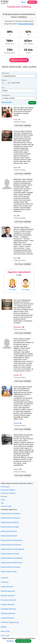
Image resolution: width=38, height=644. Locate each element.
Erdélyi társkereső (7, 587)
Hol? (3, 88)
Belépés (23, 2)
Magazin (4, 627)
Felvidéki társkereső (8, 605)
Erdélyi (5, 2)
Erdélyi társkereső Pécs (9, 531)
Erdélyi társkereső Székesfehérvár (13, 549)
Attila (15, 168)
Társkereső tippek (6, 506)
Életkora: (4, 80)
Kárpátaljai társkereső (8, 609)
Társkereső (5, 582)
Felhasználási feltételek (8, 490)
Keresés (32, 103)
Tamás (16, 469)
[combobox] (19, 91)
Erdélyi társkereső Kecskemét (11, 545)
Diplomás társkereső (8, 596)
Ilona (15, 120)
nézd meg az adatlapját (23, 125)
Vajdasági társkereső (8, 613)
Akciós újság (5, 631)
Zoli (15, 216)
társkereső (4, 578)
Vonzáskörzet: (6, 95)
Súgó (2, 503)
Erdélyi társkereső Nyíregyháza (11, 540)
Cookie (3, 500)
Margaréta (17, 327)
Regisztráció (32, 2)
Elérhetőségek (5, 487)
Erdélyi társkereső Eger (9, 572)
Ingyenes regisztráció (19, 60)
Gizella (16, 375)
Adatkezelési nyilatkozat (8, 493)
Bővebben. (10, 641)
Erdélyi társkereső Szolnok (10, 554)
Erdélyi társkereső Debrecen (11, 518)
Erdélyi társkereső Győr (9, 536)
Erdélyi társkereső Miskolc (10, 522)
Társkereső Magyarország (10, 622)
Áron (15, 258)
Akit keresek (5, 73)
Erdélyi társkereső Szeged (10, 527)
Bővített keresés (7, 102)
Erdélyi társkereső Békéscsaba (11, 563)
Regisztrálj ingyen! (26, 24)
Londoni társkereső (7, 618)
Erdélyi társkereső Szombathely (12, 558)
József (16, 423)
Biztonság (4, 496)
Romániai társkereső (8, 591)
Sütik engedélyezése (23, 641)
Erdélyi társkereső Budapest (10, 514)
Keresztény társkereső (8, 600)
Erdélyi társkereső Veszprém (11, 567)
